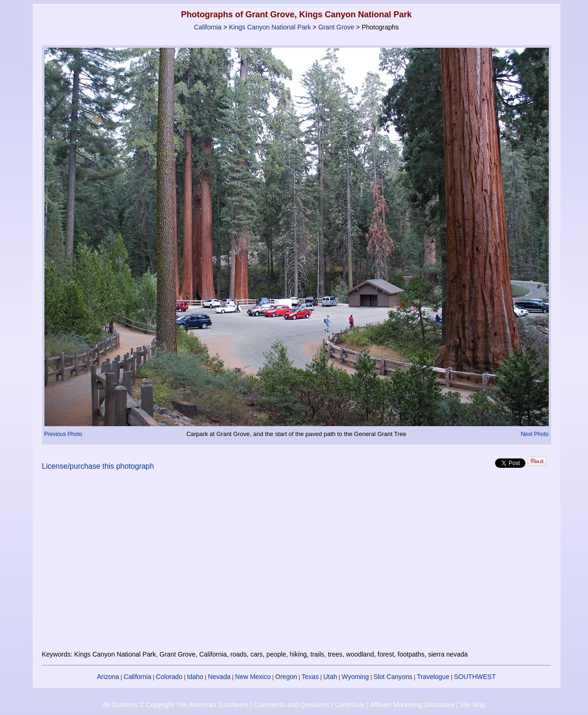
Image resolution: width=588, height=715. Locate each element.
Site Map (472, 705)
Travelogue (433, 677)
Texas (310, 677)
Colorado (169, 677)
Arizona (108, 677)
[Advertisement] (297, 566)
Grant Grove (336, 27)
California (208, 27)
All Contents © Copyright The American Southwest (175, 705)
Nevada (219, 677)
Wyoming (355, 677)
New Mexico (253, 677)
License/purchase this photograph (98, 466)
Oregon (286, 677)
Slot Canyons (393, 677)
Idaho (195, 677)
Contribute (350, 705)
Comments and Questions (291, 705)
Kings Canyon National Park (270, 27)
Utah (330, 677)
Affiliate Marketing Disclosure (412, 705)
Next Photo (535, 434)
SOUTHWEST (475, 677)
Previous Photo (63, 434)
